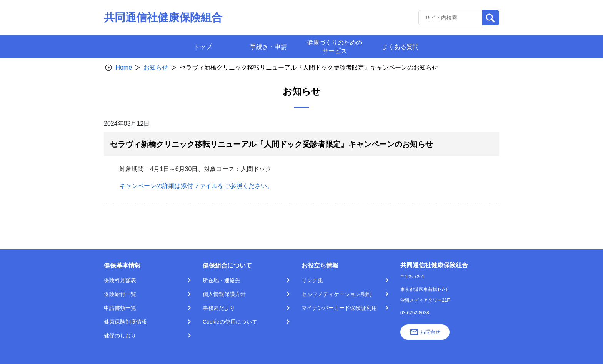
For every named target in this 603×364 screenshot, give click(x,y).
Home (124, 67)
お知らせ (156, 67)
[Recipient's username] (451, 18)
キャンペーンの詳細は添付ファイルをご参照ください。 (196, 186)
